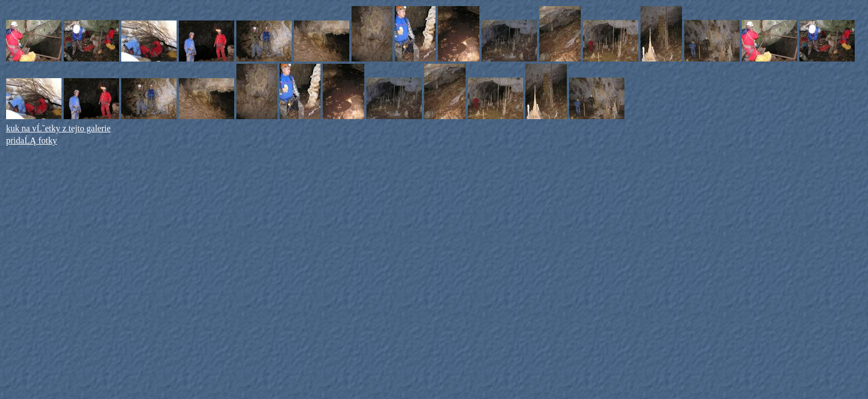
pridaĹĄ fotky (32, 140)
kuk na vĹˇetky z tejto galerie (58, 128)
